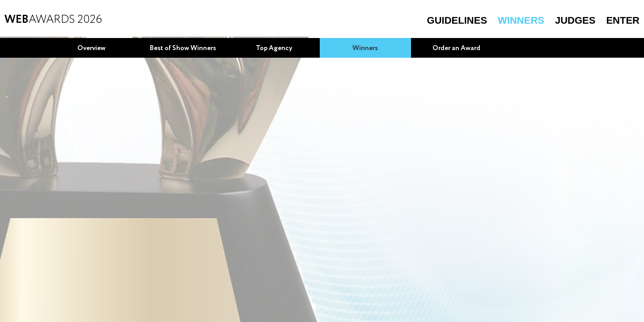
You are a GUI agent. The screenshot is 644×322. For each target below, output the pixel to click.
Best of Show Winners (183, 48)
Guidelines (457, 20)
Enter (623, 20)
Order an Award (456, 48)
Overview (91, 48)
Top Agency (274, 48)
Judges (575, 20)
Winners (521, 20)
